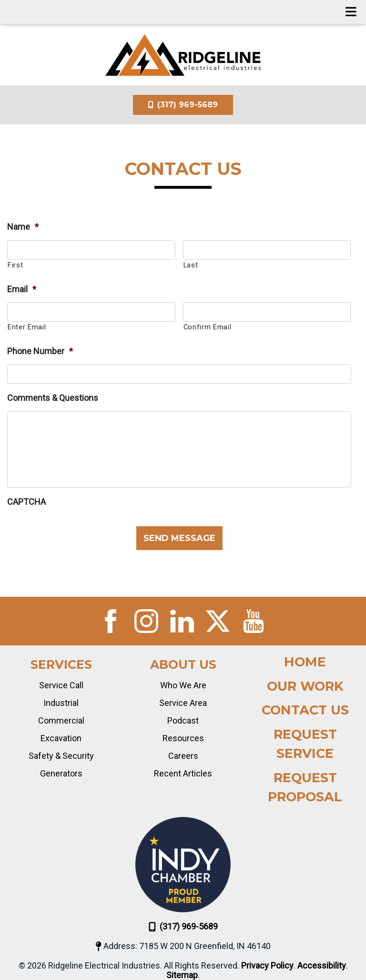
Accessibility (322, 966)
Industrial (61, 703)
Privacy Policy (267, 966)
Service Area (183, 703)
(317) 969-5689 (183, 105)
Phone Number (40, 351)
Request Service (305, 744)
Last (191, 265)
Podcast (183, 720)
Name (23, 227)
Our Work (305, 686)
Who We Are (183, 685)
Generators (61, 773)
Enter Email (27, 327)
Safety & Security (61, 756)
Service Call (61, 685)
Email (22, 289)
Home (305, 662)
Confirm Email (208, 327)
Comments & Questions (53, 398)
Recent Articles (183, 773)
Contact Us (305, 710)
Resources (183, 738)
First (15, 265)
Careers (183, 756)
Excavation (61, 738)
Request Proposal (305, 787)
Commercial (61, 720)
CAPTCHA (26, 502)
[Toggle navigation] (351, 12)
